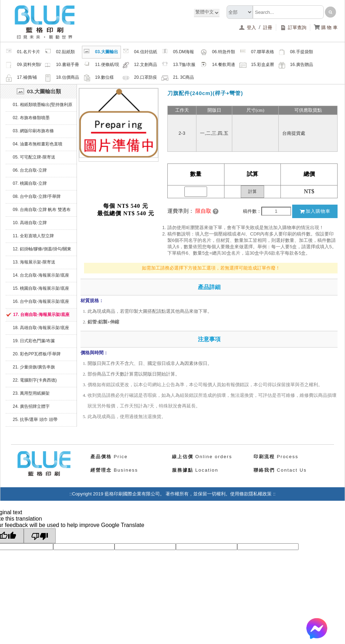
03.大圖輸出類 (101, 53)
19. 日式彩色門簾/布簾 (34, 341)
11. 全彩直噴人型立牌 (33, 236)
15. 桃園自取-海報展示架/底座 (41, 288)
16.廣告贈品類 (296, 66)
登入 (248, 27)
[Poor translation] (40, 536)
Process (276, 457)
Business (114, 470)
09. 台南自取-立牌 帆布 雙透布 (42, 210)
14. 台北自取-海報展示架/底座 (41, 275)
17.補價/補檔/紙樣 (21, 78)
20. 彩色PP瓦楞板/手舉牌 (37, 354)
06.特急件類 (218, 52)
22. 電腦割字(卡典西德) (35, 380)
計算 (252, 191)
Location (195, 470)
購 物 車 (326, 27)
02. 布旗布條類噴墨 (31, 118)
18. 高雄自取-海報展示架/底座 (41, 328)
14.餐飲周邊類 (218, 66)
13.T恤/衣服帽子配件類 (178, 66)
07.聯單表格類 (257, 53)
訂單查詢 (293, 27)
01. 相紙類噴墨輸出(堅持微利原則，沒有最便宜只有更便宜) (43, 107)
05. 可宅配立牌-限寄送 (34, 157)
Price (109, 457)
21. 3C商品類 (178, 78)
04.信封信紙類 (140, 53)
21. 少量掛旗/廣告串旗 (34, 367)
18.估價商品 (62, 78)
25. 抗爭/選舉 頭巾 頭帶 (35, 420)
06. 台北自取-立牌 (30, 170)
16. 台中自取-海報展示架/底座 (41, 301)
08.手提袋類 (296, 52)
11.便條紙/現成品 (101, 66)
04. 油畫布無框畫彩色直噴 (38, 144)
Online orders (202, 457)
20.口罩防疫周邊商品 (140, 78)
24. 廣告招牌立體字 (31, 406)
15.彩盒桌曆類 (257, 66)
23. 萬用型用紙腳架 (31, 393)
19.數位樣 (99, 78)
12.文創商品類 (140, 66)
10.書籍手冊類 (62, 66)
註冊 (268, 27)
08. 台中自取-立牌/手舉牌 (37, 196)
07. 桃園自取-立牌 (30, 183)
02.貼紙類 (60, 52)
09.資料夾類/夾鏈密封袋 (23, 66)
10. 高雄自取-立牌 (30, 223)
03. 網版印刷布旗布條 (33, 131)
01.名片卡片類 (23, 53)
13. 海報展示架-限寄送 (34, 262)
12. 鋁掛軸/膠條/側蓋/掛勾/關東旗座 (42, 251)
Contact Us (280, 470)
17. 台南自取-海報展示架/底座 (41, 315)
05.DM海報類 (178, 53)
